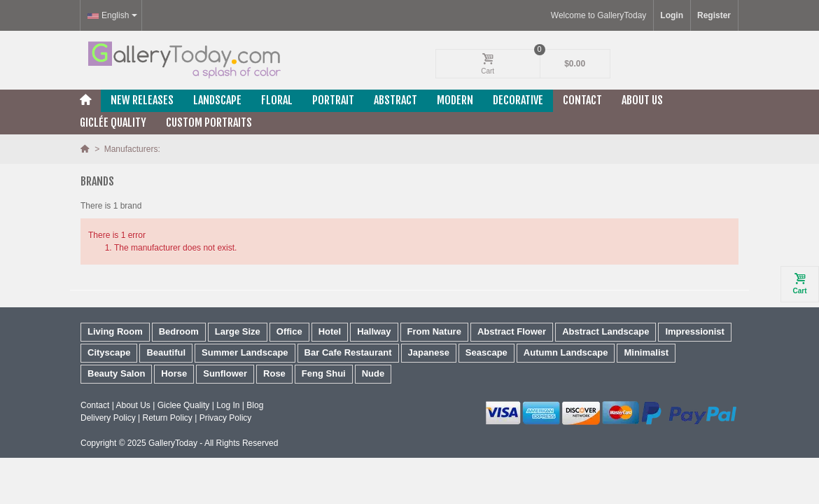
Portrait (333, 100)
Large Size (238, 331)
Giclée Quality (113, 122)
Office (289, 331)
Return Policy (167, 418)
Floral (277, 100)
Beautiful (166, 352)
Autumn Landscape (566, 352)
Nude (373, 373)
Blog (255, 405)
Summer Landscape (245, 352)
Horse (174, 373)
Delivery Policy (108, 418)
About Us (642, 100)
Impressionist (695, 331)
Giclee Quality (184, 405)
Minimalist (646, 352)
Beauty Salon (116, 373)
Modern (455, 100)
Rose (274, 373)
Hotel (330, 331)
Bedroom (179, 331)
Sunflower (225, 373)
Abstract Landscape (605, 331)
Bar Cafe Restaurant (348, 352)
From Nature (434, 331)
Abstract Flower (512, 331)
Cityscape (109, 352)
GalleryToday (173, 443)
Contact (582, 100)
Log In (228, 405)
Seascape (486, 352)
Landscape (217, 100)
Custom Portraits (209, 122)
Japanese (429, 352)
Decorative (518, 100)
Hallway (374, 331)
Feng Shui (324, 373)
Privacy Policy (226, 418)
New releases (142, 100)
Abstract (395, 100)
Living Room (115, 331)
